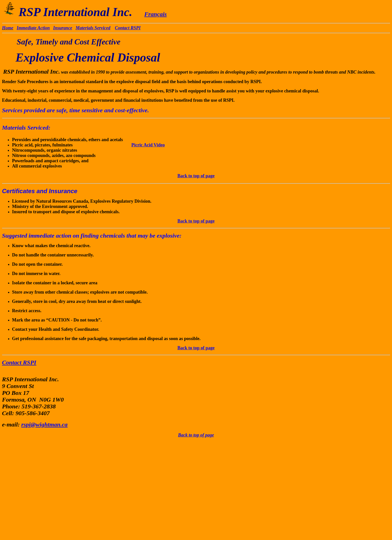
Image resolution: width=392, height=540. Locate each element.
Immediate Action (33, 28)
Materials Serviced (93, 28)
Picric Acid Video (148, 145)
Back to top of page (196, 176)
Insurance (63, 28)
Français (155, 14)
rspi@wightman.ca (45, 424)
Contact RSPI (128, 28)
